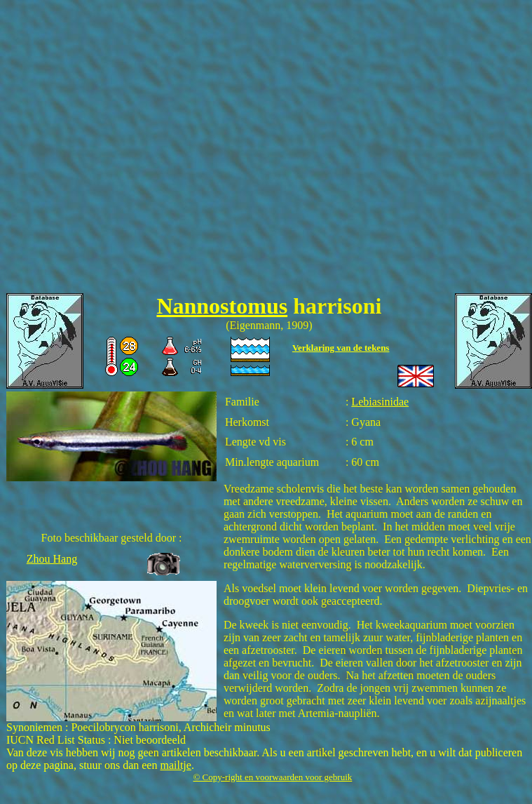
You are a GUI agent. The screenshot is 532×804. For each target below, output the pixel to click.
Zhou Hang (52, 559)
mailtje (175, 765)
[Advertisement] (131, 150)
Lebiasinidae (380, 402)
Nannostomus (222, 306)
